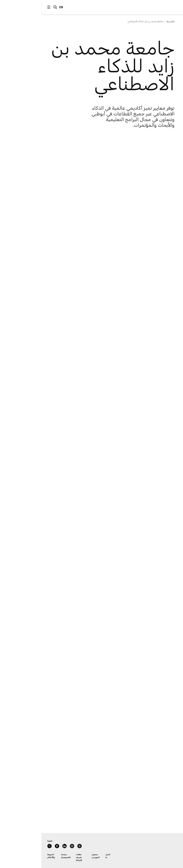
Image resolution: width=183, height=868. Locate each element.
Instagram (31, 846)
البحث (14, 7)
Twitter (8, 846)
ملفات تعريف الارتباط (38, 857)
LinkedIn (23, 846)
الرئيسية (129, 21)
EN (20, 7)
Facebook (16, 846)
